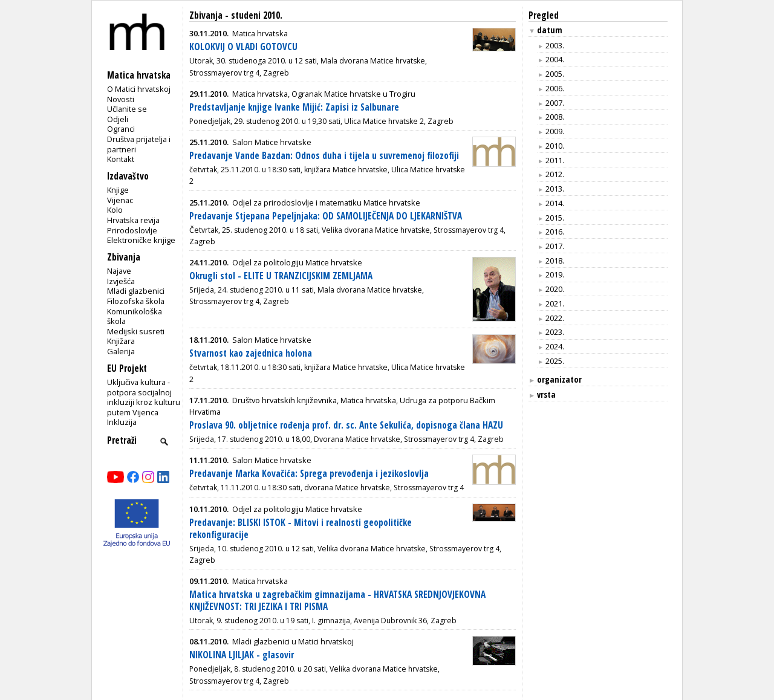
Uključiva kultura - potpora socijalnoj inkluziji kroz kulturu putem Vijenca (144, 397)
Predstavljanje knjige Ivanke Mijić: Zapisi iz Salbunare (294, 107)
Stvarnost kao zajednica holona (251, 353)
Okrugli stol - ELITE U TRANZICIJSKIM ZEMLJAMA (281, 276)
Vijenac (120, 200)
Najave (119, 271)
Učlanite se (127, 109)
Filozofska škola (136, 301)
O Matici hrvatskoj (139, 89)
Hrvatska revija (133, 220)
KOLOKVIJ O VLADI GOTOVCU (243, 47)
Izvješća (121, 281)
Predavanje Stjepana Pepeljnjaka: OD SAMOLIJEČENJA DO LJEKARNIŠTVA (326, 216)
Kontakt (121, 159)
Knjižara (121, 341)
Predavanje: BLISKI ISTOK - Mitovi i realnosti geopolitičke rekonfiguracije (301, 529)
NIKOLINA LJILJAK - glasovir (242, 655)
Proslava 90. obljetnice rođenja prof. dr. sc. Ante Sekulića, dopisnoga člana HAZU (346, 425)
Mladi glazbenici (136, 291)
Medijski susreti (136, 331)
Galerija (121, 351)
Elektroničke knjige (141, 240)
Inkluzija (122, 422)
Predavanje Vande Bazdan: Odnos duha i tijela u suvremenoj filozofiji (324, 156)
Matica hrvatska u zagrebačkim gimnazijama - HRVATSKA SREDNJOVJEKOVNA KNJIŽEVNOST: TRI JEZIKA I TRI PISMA (337, 601)
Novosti (121, 99)
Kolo (115, 210)
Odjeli (118, 119)
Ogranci (121, 129)
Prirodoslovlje (132, 230)
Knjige (118, 190)
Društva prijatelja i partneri (139, 144)
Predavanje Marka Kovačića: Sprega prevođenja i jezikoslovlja (309, 474)
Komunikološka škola (135, 316)
